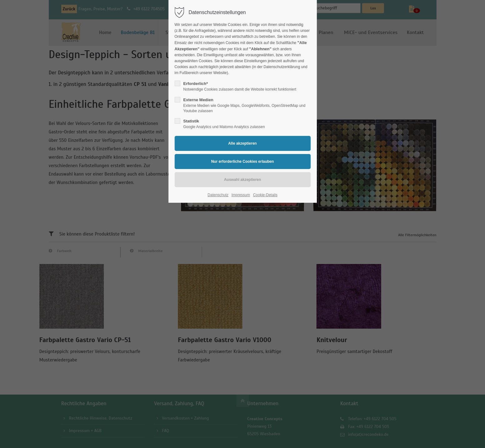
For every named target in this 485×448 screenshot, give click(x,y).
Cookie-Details (265, 195)
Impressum (241, 195)
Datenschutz (218, 195)
